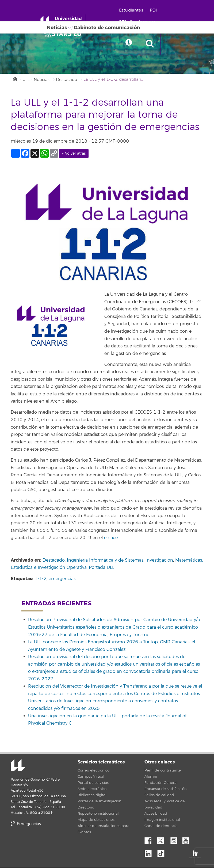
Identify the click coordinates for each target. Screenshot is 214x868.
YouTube (188, 840)
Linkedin (150, 852)
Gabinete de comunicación (107, 28)
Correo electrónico (93, 771)
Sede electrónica (92, 789)
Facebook (150, 840)
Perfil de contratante (163, 771)
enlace (111, 538)
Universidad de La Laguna (17, 766)
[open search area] (152, 44)
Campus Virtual (91, 777)
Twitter (163, 840)
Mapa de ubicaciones (96, 820)
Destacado (67, 80)
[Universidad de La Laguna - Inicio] (64, 21)
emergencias (62, 579)
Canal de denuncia (161, 826)
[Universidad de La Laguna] (64, 34)
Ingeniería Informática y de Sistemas (105, 560)
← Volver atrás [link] (74, 154)
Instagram (175, 840)
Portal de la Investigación (100, 802)
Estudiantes (132, 10)
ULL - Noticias (36, 80)
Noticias (57, 28)
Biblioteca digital (92, 795)
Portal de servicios (93, 783)
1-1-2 (41, 579)
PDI (155, 10)
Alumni (151, 777)
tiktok (163, 852)
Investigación (159, 560)
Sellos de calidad (159, 795)
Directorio (86, 808)
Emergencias (26, 824)
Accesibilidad (156, 814)
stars (51, 842)
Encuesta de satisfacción (166, 789)
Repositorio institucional (98, 814)
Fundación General (161, 783)
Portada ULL (102, 568)
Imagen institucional (162, 820)
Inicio (15, 79)
